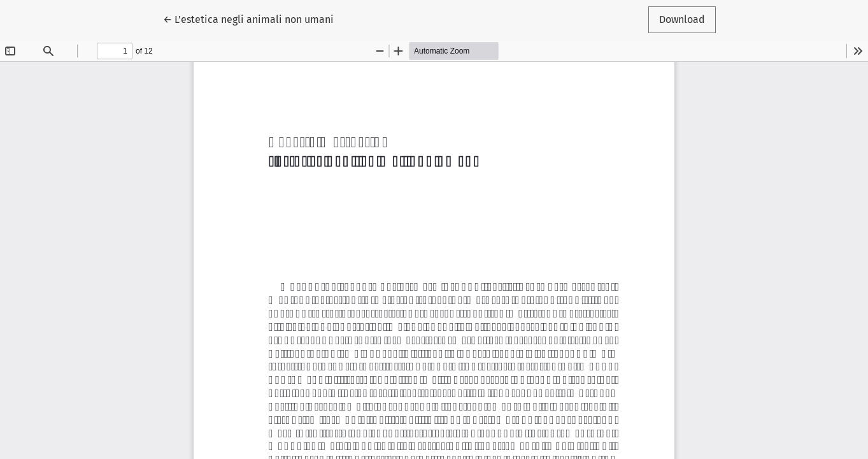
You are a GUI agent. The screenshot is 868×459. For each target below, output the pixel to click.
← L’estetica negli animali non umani (248, 18)
